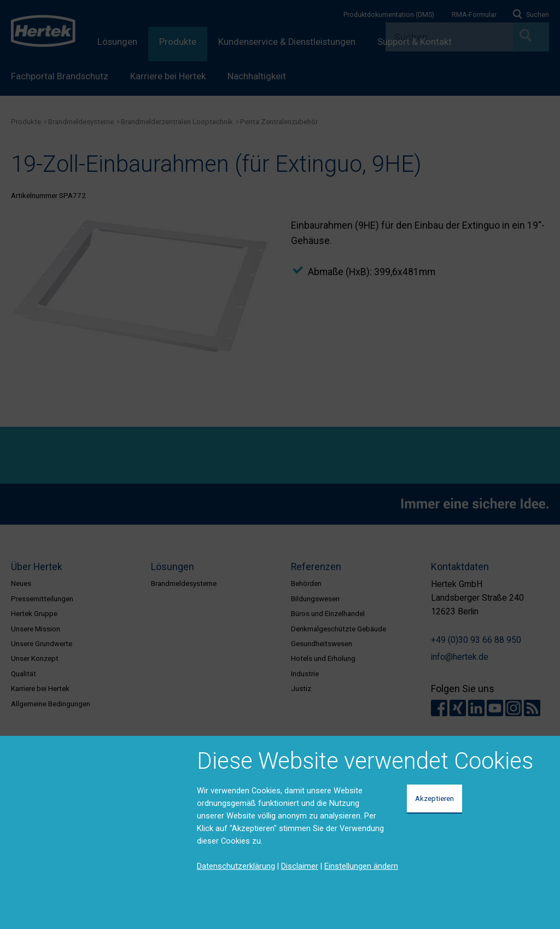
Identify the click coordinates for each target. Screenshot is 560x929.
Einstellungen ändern (361, 866)
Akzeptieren (434, 798)
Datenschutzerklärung (236, 866)
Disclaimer (300, 866)
